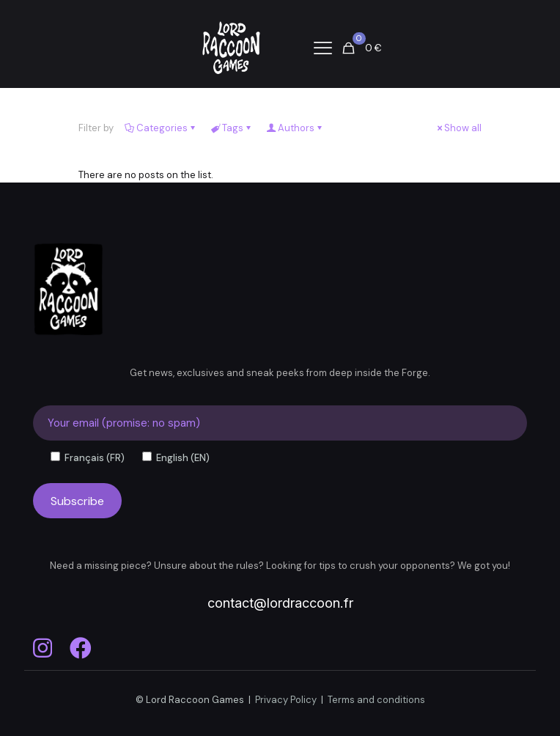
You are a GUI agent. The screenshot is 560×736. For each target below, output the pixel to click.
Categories (161, 128)
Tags (232, 128)
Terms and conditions (376, 700)
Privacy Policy (286, 700)
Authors (295, 128)
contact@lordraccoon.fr (280, 603)
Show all (458, 128)
